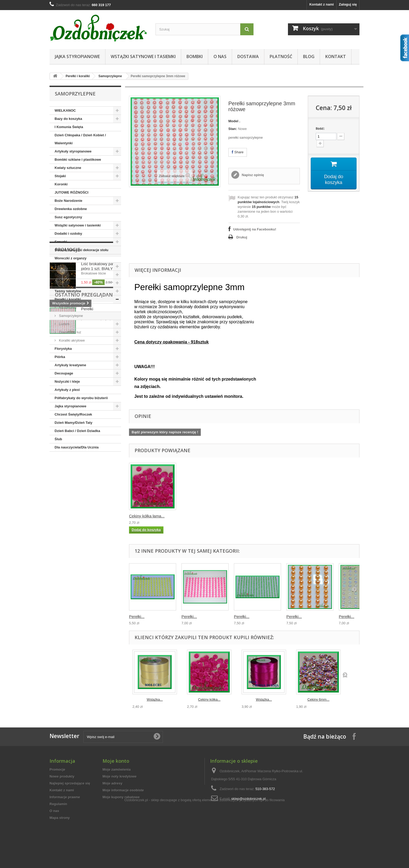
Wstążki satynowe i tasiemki (143, 56)
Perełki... (137, 616)
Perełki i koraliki (78, 76)
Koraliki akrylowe (71, 340)
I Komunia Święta (69, 127)
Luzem (64, 324)
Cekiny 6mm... (318, 699)
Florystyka (63, 349)
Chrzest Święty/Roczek (73, 414)
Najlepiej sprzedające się (70, 783)
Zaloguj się (348, 4)
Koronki (61, 184)
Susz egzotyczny (68, 217)
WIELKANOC (65, 110)
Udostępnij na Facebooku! (255, 229)
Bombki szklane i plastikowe (78, 160)
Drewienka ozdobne (71, 209)
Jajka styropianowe (77, 56)
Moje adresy (112, 783)
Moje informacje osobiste (123, 790)
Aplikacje (62, 283)
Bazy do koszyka (68, 119)
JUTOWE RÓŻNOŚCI (72, 192)
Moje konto (116, 761)
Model (233, 121)
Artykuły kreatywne (70, 365)
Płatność (281, 56)
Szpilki (60, 275)
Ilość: (320, 128)
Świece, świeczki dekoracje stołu (81, 250)
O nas (220, 56)
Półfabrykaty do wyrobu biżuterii (81, 398)
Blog (309, 56)
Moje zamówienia (117, 769)
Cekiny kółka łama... (147, 516)
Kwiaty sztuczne (68, 168)
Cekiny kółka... (209, 699)
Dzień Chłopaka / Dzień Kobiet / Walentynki (80, 139)
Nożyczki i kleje (67, 381)
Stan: (233, 129)
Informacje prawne (65, 797)
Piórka (60, 357)
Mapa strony (60, 818)
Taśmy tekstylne (68, 291)
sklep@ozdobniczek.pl (248, 799)
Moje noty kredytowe (120, 776)
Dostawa (248, 56)
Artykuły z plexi (67, 390)
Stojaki (60, 176)
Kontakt (336, 56)
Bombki (195, 56)
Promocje (68, 468)
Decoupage (64, 373)
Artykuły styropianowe (73, 151)
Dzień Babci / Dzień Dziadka (77, 431)
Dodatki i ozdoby (68, 234)
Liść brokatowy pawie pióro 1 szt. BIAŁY (100, 484)
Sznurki (61, 242)
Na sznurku (67, 307)
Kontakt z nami (322, 4)
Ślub (58, 439)
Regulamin (58, 804)
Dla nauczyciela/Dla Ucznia (77, 447)
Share (238, 152)
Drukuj (242, 237)
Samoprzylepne (110, 76)
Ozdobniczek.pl (136, 837)
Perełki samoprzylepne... (96, 557)
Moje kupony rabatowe (121, 797)
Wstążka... (155, 699)
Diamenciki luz (70, 332)
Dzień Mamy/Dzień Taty (74, 423)
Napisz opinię (252, 175)
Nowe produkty (62, 776)
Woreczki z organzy (70, 258)
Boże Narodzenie (68, 201)
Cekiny (60, 266)
